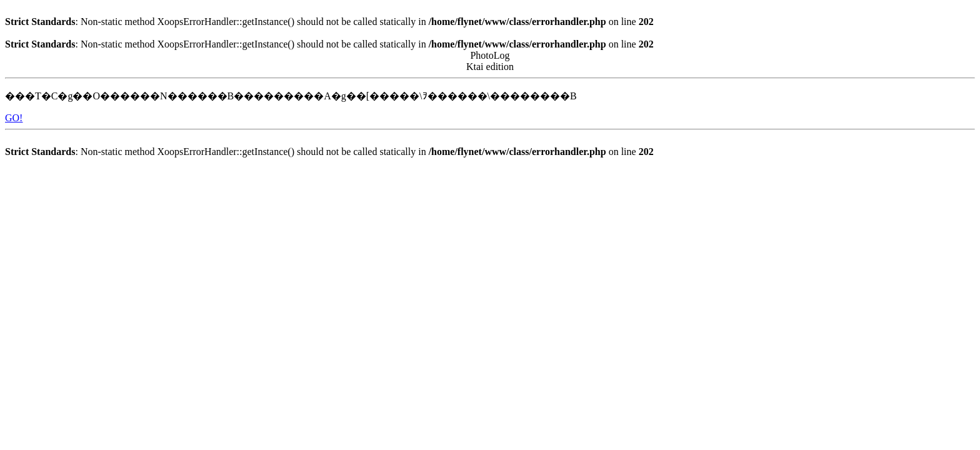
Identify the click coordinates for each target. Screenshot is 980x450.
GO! (14, 118)
